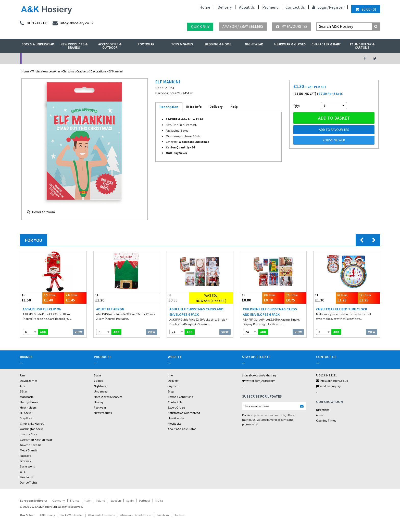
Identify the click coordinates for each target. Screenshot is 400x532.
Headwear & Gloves (290, 44)
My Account (144, 59)
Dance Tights (29, 482)
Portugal (145, 501)
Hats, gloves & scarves (108, 397)
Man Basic (27, 397)
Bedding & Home (218, 44)
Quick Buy (200, 27)
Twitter (179, 515)
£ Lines (98, 381)
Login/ (321, 7)
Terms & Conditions (180, 397)
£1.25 (369, 298)
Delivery (225, 7)
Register (336, 7)
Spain (130, 501)
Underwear (101, 391)
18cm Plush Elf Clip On (42, 309)
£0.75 (296, 298)
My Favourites (292, 26)
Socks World (28, 466)
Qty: (297, 106)
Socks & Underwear (38, 44)
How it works (176, 418)
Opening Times (326, 420)
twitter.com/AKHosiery (258, 381)
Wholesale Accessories (46, 71)
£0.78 (273, 298)
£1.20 (110, 298)
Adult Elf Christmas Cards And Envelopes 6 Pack (196, 312)
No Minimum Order (61, 59)
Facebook (163, 515)
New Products (103, 413)
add (43, 332)
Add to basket (334, 118)
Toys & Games (182, 44)
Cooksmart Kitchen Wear (36, 440)
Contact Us (295, 7)
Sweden (116, 501)
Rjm (22, 375)
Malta (159, 501)
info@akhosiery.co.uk (332, 381)
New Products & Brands (74, 46)
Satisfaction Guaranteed (184, 413)
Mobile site (175, 423)
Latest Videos (310, 59)
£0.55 (178, 298)
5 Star (24, 391)
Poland (101, 501)
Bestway (26, 461)
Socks (98, 375)
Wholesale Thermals (101, 515)
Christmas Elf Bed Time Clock (342, 309)
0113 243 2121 (326, 375)
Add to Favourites (334, 130)
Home (205, 7)
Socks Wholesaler (72, 515)
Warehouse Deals (227, 59)
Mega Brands (28, 450)
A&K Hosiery (47, 515)
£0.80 (251, 298)
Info (170, 375)
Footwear (146, 44)
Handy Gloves (29, 402)
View (78, 332)
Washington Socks (32, 429)
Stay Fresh (27, 418)
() (366, 9)
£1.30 (325, 298)
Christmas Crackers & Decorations (84, 71)
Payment (270, 7)
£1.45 (75, 298)
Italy (88, 501)
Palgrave (26, 456)
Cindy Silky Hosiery (32, 423)
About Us (247, 7)
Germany (59, 501)
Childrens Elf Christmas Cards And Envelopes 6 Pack (270, 312)
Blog (171, 391)
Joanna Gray (28, 434)
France (75, 501)
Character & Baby (326, 44)
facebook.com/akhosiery (259, 375)
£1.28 (347, 298)
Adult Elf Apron (110, 309)
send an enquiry (328, 386)
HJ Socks (26, 413)
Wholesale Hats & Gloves (136, 515)
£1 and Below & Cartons (362, 46)
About (320, 415)
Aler (22, 386)
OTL (23, 472)
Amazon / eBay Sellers (243, 26)
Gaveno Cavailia (31, 445)
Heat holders (28, 407)
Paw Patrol (27, 477)
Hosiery (99, 402)
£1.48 (53, 298)
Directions (323, 410)
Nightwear (254, 44)
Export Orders (177, 407)
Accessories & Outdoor (110, 46)
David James (29, 381)
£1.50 (31, 298)
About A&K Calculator (182, 429)
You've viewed (334, 140)
